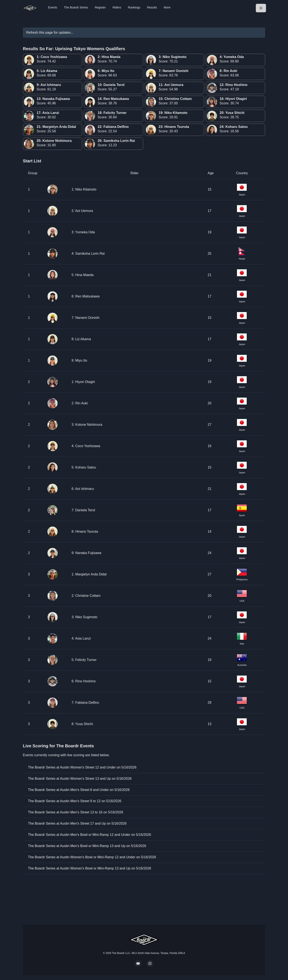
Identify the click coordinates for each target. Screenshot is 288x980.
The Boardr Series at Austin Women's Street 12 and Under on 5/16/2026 (82, 767)
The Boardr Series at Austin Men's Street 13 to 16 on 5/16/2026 (76, 812)
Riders (117, 7)
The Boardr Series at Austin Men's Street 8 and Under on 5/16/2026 (79, 790)
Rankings (134, 7)
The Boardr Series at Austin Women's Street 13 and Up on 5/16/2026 (80, 779)
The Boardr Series (76, 7)
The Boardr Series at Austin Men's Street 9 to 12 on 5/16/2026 (75, 801)
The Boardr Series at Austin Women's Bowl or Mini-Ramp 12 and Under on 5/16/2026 (92, 857)
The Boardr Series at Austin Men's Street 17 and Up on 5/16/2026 (77, 823)
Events (53, 7)
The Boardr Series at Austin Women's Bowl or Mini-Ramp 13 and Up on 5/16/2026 (90, 868)
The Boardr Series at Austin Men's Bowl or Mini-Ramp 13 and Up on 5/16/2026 (87, 846)
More (167, 7)
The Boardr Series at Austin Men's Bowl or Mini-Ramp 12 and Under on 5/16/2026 (89, 835)
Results (152, 7)
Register (100, 7)
